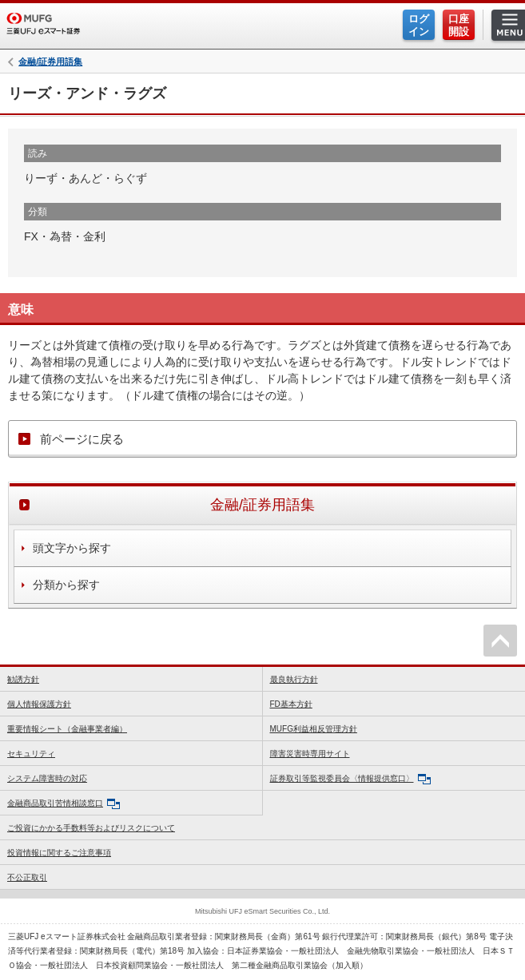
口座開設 (459, 25)
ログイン (419, 25)
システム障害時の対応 (47, 778)
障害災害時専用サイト (310, 754)
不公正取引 (27, 877)
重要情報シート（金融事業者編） (67, 729)
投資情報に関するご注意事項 (59, 853)
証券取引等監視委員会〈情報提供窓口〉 (350, 779)
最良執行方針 (294, 679)
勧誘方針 (23, 679)
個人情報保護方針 (39, 704)
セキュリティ (31, 754)
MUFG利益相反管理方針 (314, 729)
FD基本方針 (291, 704)
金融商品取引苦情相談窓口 (64, 804)
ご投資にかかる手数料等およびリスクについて (91, 828)
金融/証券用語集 (50, 62)
